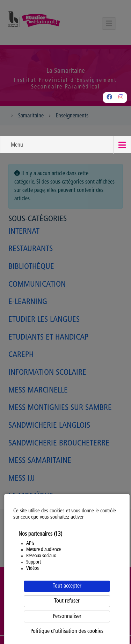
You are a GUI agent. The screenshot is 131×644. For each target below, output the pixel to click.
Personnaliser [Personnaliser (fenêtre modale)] (67, 616)
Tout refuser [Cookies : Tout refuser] (67, 601)
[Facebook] (109, 98)
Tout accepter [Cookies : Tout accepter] (67, 586)
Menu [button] (17, 145)
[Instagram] (121, 98)
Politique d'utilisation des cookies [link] (67, 631)
